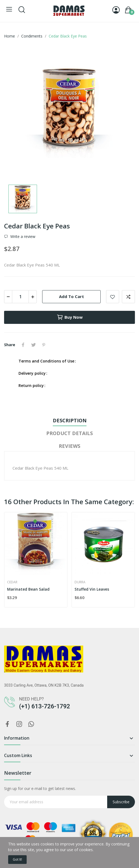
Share (23, 345)
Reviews (69, 446)
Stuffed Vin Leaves (92, 589)
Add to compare (128, 297)
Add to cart (72, 296)
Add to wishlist (113, 297)
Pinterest (44, 345)
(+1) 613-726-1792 (44, 706)
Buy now (70, 317)
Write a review (22, 237)
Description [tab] (70, 420)
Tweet (33, 345)
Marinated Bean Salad (28, 589)
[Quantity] (20, 297)
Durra (80, 582)
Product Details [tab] (69, 433)
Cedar (12, 582)
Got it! (17, 859)
